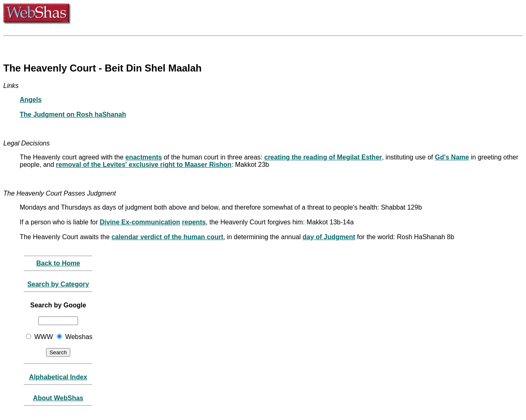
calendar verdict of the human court (167, 237)
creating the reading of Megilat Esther (323, 157)
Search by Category (58, 284)
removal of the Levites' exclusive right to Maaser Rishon (144, 165)
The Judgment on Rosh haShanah (73, 114)
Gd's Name (452, 157)
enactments (144, 157)
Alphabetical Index (58, 377)
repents (194, 222)
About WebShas (58, 398)
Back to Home (58, 263)
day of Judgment (329, 237)
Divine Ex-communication (140, 222)
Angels (31, 100)
